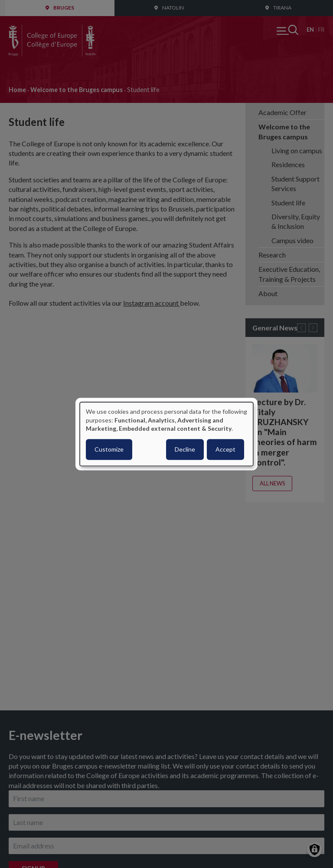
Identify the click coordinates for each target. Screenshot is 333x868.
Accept (225, 449)
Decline (185, 449)
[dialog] (166, 434)
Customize (109, 449)
